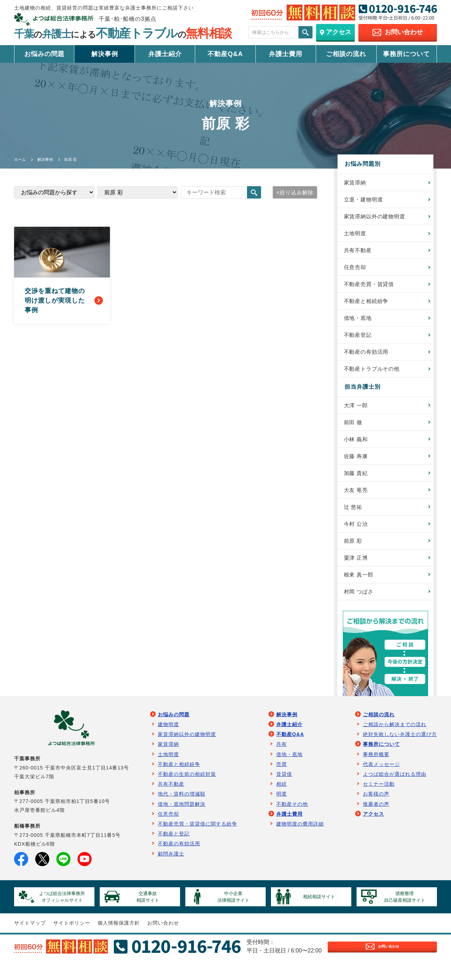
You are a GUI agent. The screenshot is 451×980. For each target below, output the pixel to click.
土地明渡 (357, 235)
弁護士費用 (286, 54)
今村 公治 (357, 536)
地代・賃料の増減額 (182, 809)
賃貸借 (284, 789)
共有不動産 (360, 253)
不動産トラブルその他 (375, 376)
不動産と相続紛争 (369, 306)
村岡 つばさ (360, 606)
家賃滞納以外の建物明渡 (378, 218)
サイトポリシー (72, 942)
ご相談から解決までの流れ (395, 739)
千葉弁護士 (123, 34)
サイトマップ (30, 942)
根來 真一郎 (360, 588)
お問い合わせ (163, 942)
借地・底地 (360, 323)
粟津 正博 (357, 571)
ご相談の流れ (346, 54)
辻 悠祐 (354, 518)
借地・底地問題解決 (182, 819)
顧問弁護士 (171, 869)
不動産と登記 (174, 849)
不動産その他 (292, 819)
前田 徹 (354, 430)
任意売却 (357, 270)
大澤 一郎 (357, 413)
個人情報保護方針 (119, 942)
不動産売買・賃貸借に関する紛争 (197, 839)
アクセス (373, 829)
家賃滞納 (357, 182)
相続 (282, 799)
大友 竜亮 (357, 501)
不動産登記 (360, 340)
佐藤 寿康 (357, 466)
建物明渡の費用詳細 (300, 839)
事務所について (406, 54)
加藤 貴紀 (357, 483)
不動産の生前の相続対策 (187, 789)
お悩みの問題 (44, 54)
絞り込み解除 (296, 192)
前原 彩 (354, 553)
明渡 (282, 809)
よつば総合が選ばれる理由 (395, 789)
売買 (282, 779)
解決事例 (105, 54)
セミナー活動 (379, 799)
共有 (282, 760)
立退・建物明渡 (366, 200)
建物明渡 (168, 739)
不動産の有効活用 (369, 358)
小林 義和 (357, 448)
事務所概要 (376, 769)
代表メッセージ (381, 779)
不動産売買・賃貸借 (372, 288)
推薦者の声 (376, 819)
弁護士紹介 (165, 54)
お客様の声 (376, 809)
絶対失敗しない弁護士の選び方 (400, 749)
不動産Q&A (225, 54)
